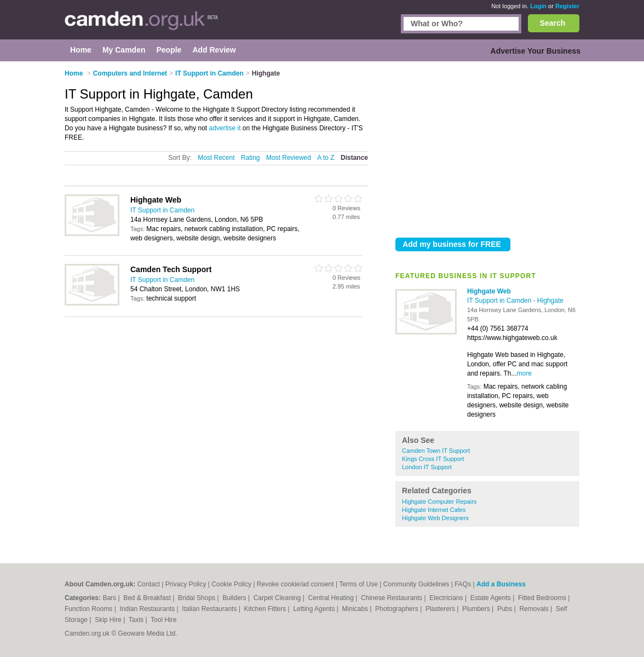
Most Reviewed (289, 158)
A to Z (326, 158)
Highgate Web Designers (435, 518)
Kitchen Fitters (266, 609)
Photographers (398, 609)
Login (538, 6)
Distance (354, 158)
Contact (149, 584)
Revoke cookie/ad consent (295, 584)
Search (553, 23)
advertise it (225, 128)
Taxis (137, 620)
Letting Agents (315, 609)
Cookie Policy (231, 584)
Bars (110, 598)
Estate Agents (491, 598)
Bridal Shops (197, 598)
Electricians (447, 598)
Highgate (550, 301)
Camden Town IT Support (436, 451)
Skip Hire (109, 620)
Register (567, 6)
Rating (251, 158)
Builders (235, 598)
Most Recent (216, 158)
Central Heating (332, 598)
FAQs (463, 584)
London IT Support (427, 467)
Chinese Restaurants (392, 598)
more (524, 373)
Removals (535, 609)
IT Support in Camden (500, 301)
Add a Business (501, 584)
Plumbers (477, 609)
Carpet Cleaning (278, 598)
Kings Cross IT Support (433, 459)
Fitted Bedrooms (543, 598)
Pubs (506, 609)
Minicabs (356, 609)
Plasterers (441, 609)
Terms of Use (358, 584)
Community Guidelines (416, 584)
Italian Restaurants (210, 609)
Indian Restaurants (148, 609)
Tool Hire (163, 620)
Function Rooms (90, 609)
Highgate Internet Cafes (434, 510)
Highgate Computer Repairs (439, 502)
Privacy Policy (186, 584)
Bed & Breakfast (148, 598)
